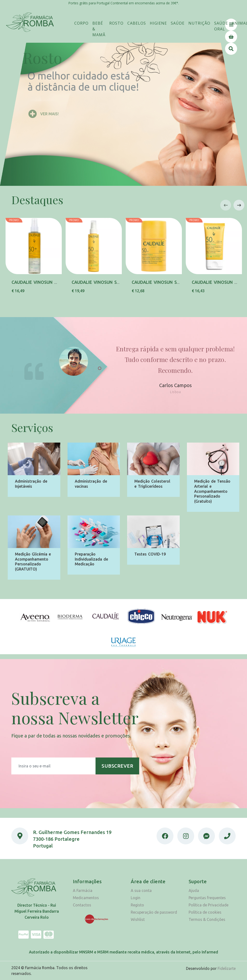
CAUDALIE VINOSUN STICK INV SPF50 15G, (176, 282)
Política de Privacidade (209, 905)
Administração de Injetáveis (31, 484)
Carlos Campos (175, 389)
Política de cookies (205, 912)
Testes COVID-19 (150, 554)
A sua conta (141, 890)
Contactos (82, 905)
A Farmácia (83, 890)
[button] (81, 23)
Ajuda (194, 890)
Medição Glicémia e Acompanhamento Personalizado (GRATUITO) (33, 562)
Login (136, 898)
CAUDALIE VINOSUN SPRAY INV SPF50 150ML (119, 282)
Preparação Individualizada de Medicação (91, 559)
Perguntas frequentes (207, 898)
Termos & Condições (207, 919)
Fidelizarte (227, 968)
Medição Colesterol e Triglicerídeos (152, 484)
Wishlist (138, 919)
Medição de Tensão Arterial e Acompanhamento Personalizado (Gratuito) (212, 491)
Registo (137, 905)
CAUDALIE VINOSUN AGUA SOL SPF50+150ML (59, 282)
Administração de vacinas (91, 484)
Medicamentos (86, 898)
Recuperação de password (154, 912)
